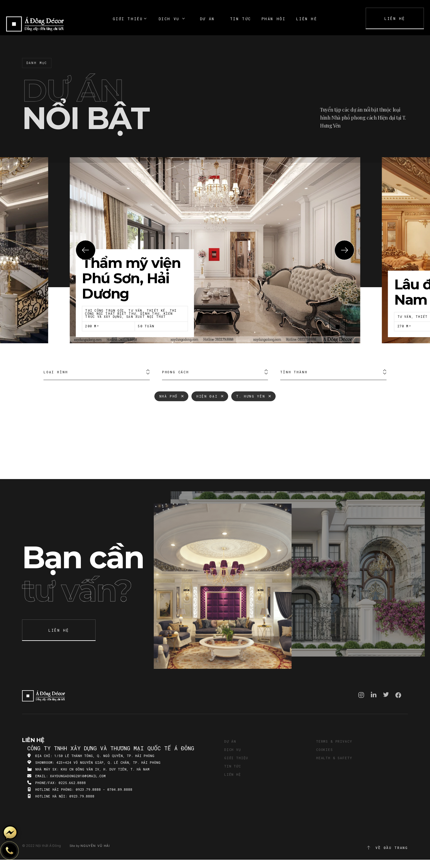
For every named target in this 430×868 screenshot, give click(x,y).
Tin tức (233, 766)
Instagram (361, 695)
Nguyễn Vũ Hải (95, 846)
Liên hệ (233, 774)
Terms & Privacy (334, 741)
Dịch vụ (233, 750)
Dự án (230, 741)
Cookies (324, 750)
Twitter (386, 695)
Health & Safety (334, 758)
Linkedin (374, 695)
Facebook (398, 695)
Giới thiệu (236, 758)
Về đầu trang (387, 848)
